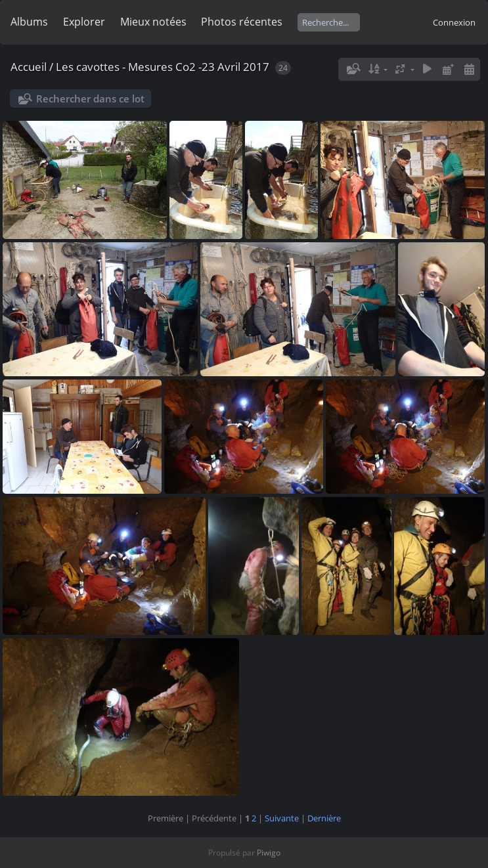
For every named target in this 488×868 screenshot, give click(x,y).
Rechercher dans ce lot (90, 98)
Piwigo (269, 853)
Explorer (84, 22)
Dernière (324, 818)
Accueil (29, 67)
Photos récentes (242, 22)
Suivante (282, 818)
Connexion (454, 22)
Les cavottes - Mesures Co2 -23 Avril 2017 (163, 67)
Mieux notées (153, 22)
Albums (29, 22)
